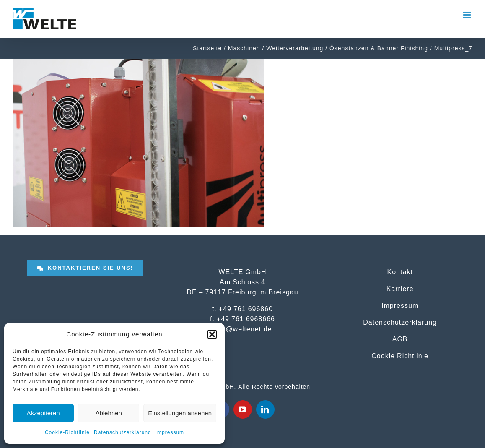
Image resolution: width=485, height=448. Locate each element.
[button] (212, 334)
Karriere (400, 289)
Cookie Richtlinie (400, 356)
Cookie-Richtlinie (67, 432)
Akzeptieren (43, 413)
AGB (400, 339)
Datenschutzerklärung (123, 432)
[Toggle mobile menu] (468, 15)
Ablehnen (108, 413)
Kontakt (400, 272)
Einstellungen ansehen (180, 413)
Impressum (170, 432)
